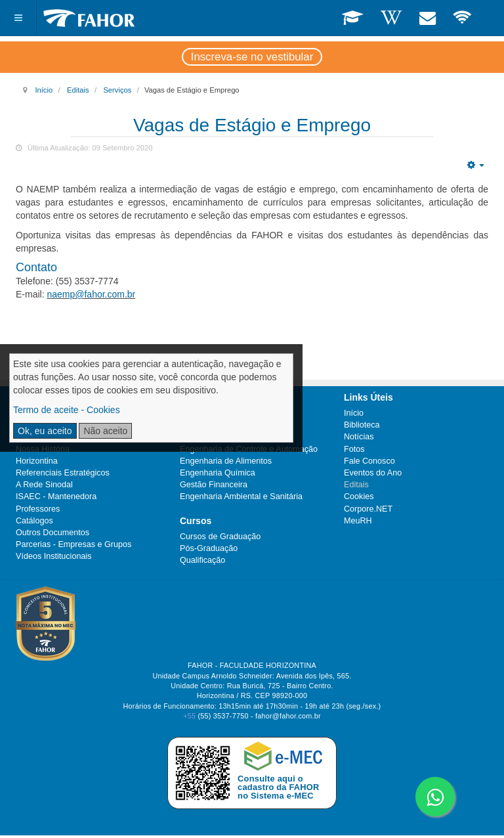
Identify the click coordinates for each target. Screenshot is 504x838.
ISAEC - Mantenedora (56, 496)
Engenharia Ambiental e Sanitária (241, 496)
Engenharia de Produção (225, 425)
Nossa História (43, 449)
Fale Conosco (369, 461)
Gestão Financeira (214, 485)
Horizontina (37, 461)
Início (44, 90)
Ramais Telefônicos (52, 413)
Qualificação (202, 560)
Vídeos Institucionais (54, 556)
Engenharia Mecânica (220, 413)
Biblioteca (362, 425)
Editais (78, 90)
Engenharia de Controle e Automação (249, 449)
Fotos (354, 449)
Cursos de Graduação (220, 537)
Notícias (359, 437)
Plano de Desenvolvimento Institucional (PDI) (88, 431)
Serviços (117, 90)
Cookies (359, 496)
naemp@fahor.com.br (91, 294)
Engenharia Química (218, 473)
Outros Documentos (52, 533)
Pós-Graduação (209, 548)
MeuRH (358, 521)
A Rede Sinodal (44, 485)
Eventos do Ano (373, 473)
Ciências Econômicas (219, 437)
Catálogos (34, 521)
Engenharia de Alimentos (226, 461)
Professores (38, 509)
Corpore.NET (368, 509)
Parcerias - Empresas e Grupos (73, 544)
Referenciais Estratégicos (63, 473)
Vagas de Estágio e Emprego (252, 125)
